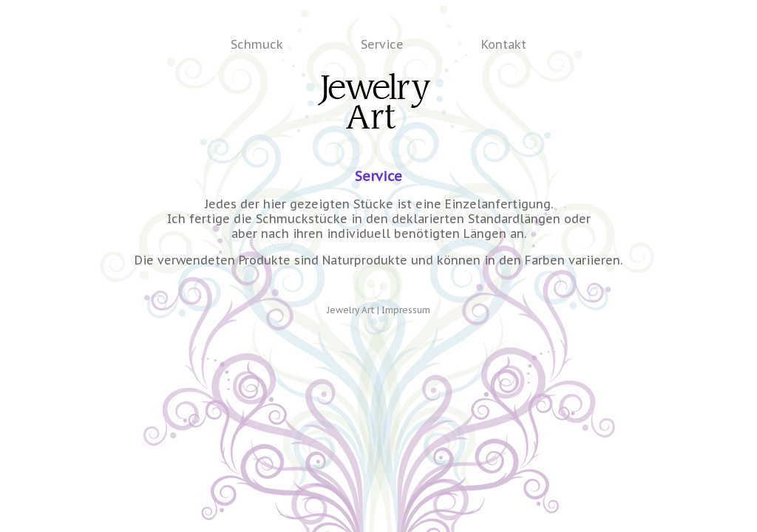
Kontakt (504, 44)
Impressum (406, 310)
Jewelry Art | (354, 310)
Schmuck (257, 44)
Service (382, 44)
